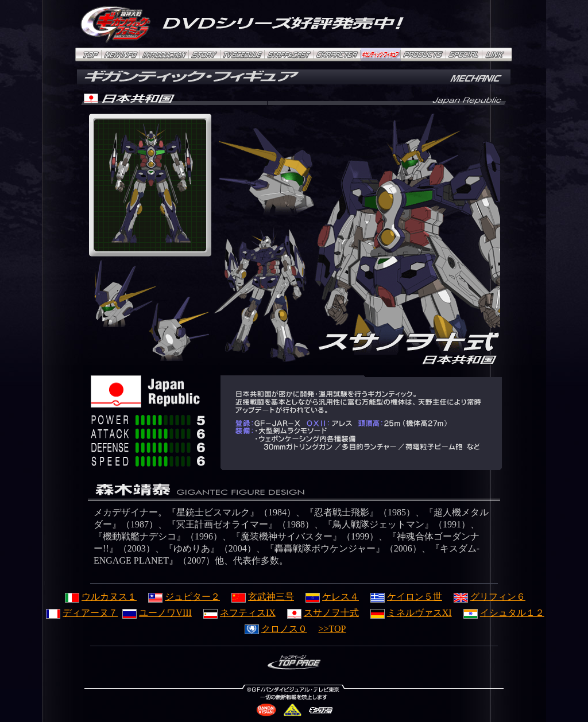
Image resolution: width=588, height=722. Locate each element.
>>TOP (332, 629)
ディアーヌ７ (82, 613)
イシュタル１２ (504, 613)
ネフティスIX (239, 613)
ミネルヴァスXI (411, 613)
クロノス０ (276, 629)
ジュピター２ (184, 597)
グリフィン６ (490, 597)
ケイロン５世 (406, 597)
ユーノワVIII (157, 613)
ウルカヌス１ (101, 597)
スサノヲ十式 (323, 613)
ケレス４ (332, 597)
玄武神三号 (263, 597)
